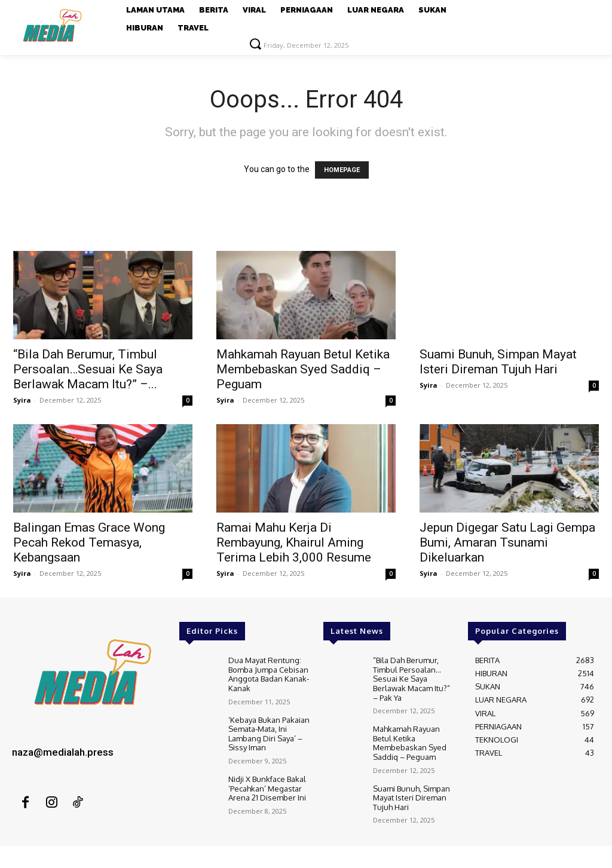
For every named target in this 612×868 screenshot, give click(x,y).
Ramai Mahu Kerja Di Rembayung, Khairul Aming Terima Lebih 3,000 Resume (294, 542)
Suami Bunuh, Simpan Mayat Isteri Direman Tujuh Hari (498, 362)
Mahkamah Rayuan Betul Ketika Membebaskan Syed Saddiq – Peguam (303, 369)
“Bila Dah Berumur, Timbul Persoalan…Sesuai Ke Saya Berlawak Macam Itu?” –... (88, 369)
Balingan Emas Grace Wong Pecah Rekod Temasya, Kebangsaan (89, 542)
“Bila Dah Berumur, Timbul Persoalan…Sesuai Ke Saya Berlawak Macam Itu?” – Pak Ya (411, 679)
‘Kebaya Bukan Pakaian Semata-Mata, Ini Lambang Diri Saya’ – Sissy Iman (269, 734)
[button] (255, 44)
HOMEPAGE (342, 170)
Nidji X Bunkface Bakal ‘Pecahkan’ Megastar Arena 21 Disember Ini (267, 788)
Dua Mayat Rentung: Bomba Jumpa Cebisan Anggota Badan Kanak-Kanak (269, 674)
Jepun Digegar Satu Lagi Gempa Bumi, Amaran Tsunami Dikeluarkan (507, 542)
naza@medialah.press (63, 752)
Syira (22, 400)
